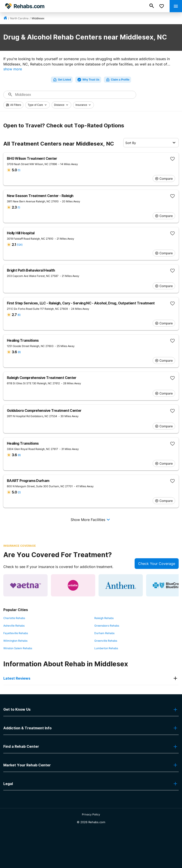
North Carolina (19, 18)
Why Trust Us (88, 80)
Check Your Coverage (157, 564)
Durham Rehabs (104, 633)
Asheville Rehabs (14, 626)
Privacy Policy (91, 814)
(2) (19, 492)
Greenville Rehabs (106, 641)
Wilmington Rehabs (15, 641)
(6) (19, 315)
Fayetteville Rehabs (16, 633)
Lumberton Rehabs (106, 648)
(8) (19, 352)
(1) (19, 170)
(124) (20, 245)
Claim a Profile (117, 80)
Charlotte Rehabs (14, 618)
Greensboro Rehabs (107, 626)
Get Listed (62, 80)
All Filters (13, 105)
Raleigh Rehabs (104, 618)
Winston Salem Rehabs (18, 648)
